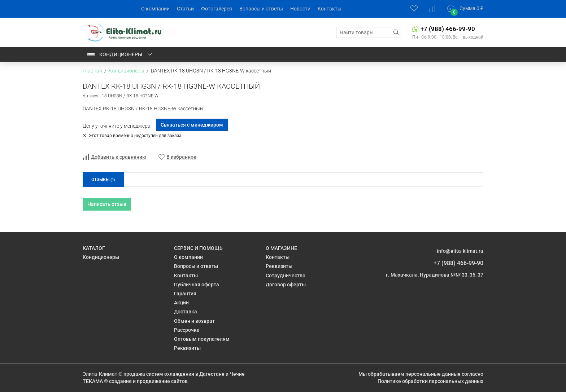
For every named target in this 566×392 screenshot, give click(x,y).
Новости (300, 9)
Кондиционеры (120, 54)
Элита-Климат (100, 374)
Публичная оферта (197, 285)
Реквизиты (187, 348)
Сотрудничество (286, 276)
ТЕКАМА (93, 381)
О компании (155, 9)
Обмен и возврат (194, 321)
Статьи (185, 9)
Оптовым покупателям (202, 339)
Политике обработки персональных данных (430, 381)
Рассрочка (187, 330)
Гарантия (185, 294)
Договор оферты (286, 285)
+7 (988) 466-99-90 (448, 29)
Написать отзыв (107, 204)
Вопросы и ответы (261, 9)
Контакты (330, 9)
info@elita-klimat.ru (460, 251)
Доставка (186, 312)
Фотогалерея (217, 9)
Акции (181, 303)
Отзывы (103, 180)
